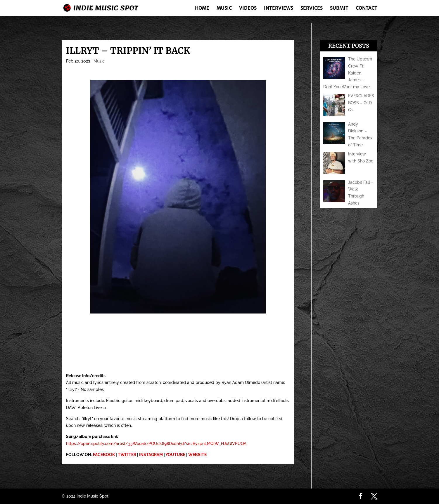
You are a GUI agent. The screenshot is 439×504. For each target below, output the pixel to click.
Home (202, 8)
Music (224, 8)
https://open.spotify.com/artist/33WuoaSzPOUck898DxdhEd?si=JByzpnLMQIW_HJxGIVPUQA (156, 444)
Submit (339, 8)
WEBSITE (197, 455)
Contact (367, 8)
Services (312, 8)
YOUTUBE (175, 455)
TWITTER (127, 455)
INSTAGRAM (151, 455)
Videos (248, 8)
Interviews (279, 8)
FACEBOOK (104, 455)
